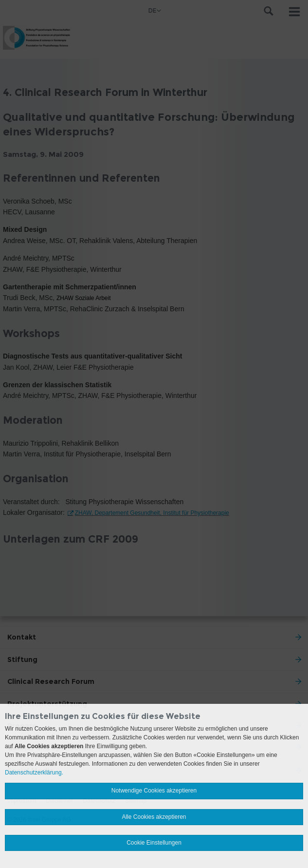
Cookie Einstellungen (154, 843)
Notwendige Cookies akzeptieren (154, 791)
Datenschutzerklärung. (34, 773)
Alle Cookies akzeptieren (154, 817)
